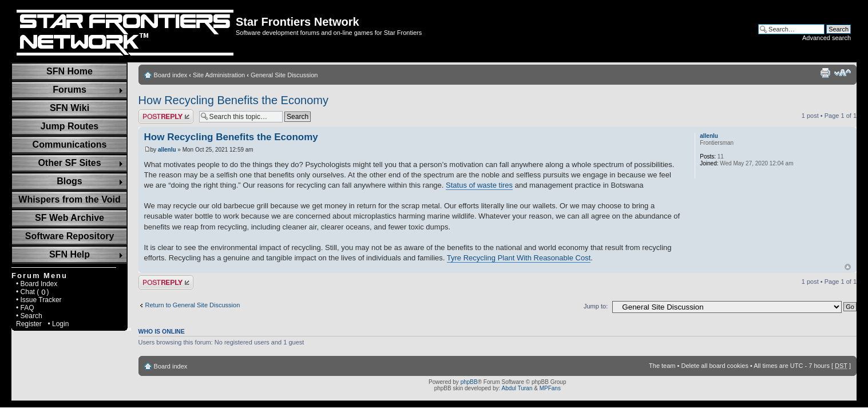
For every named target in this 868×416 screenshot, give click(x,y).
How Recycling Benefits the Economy (233, 100)
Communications (70, 144)
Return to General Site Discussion (193, 305)
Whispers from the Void (69, 199)
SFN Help (70, 254)
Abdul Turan (517, 388)
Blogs (69, 181)
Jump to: (596, 306)
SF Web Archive (70, 218)
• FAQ (25, 308)
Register (29, 324)
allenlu (167, 150)
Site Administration (219, 75)
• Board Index (37, 284)
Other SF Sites (69, 163)
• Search (29, 316)
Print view (825, 73)
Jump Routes (70, 126)
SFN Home (70, 71)
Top (848, 267)
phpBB (469, 382)
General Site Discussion (284, 75)
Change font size (843, 73)
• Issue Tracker (39, 300)
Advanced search (827, 38)
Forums (70, 90)
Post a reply (166, 116)
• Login (58, 324)
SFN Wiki (70, 108)
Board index (171, 75)
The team (662, 366)
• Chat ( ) (33, 292)
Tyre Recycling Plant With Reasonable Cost (519, 258)
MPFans (550, 388)
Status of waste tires (479, 185)
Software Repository (70, 236)
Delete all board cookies (714, 366)
